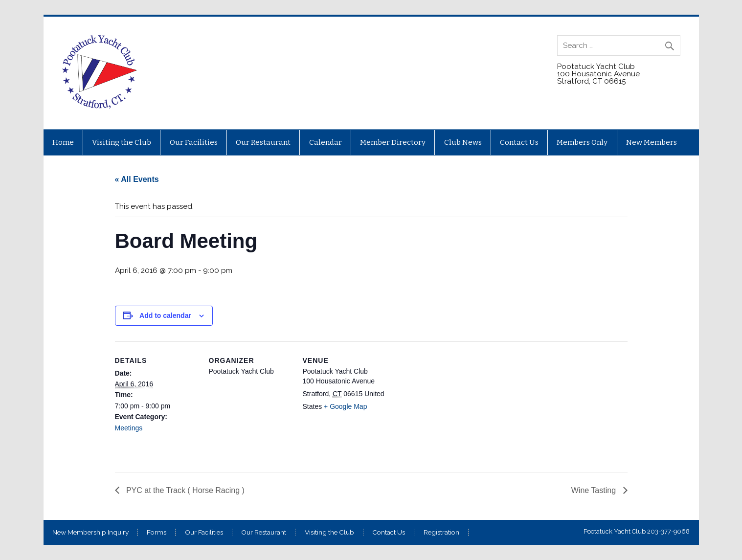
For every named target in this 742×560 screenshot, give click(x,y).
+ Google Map (345, 406)
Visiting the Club (122, 142)
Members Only (582, 142)
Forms (157, 533)
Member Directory (393, 142)
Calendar (326, 142)
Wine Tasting (595, 490)
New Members (652, 142)
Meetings (129, 428)
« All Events (137, 179)
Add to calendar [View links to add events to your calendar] (165, 315)
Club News (463, 142)
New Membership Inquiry (90, 533)
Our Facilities (194, 142)
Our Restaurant (263, 142)
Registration (441, 533)
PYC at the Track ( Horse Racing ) (184, 490)
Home (63, 142)
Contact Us (519, 142)
